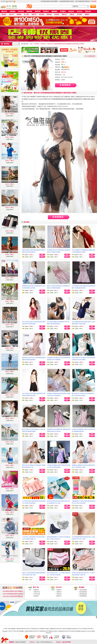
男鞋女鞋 (88, 11)
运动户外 (11, 14)
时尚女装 (21, 11)
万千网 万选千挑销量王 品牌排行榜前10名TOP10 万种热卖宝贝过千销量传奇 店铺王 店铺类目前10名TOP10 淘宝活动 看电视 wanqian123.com (42, 629)
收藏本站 (11, 1)
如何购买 (36, 596)
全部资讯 (4, 14)
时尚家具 (57, 14)
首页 (31, 44)
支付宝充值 (37, 594)
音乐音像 (79, 14)
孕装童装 (19, 14)
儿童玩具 (72, 14)
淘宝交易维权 (83, 590)
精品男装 (29, 11)
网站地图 (94, 1)
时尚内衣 (80, 11)
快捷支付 (59, 590)
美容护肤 (38, 11)
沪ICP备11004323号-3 (87, 629)
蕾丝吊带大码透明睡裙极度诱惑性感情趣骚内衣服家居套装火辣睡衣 (66, 44)
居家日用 (34, 14)
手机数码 (63, 11)
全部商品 (13, 11)
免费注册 (36, 590)
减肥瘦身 (54, 11)
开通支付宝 (37, 592)
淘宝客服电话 (83, 596)
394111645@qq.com (46, 642)
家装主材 (64, 14)
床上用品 (26, 14)
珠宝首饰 (42, 14)
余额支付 (59, 592)
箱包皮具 (71, 11)
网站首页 (4, 11)
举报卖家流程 (83, 594)
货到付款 (59, 594)
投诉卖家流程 (83, 592)
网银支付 (59, 596)
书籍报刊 (87, 14)
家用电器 (49, 14)
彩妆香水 (46, 11)
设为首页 (3, 1)
